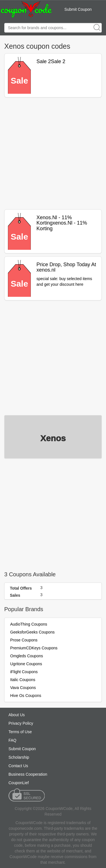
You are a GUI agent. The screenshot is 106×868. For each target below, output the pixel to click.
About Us (17, 715)
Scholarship (19, 757)
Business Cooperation (28, 774)
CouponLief (19, 783)
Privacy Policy (21, 723)
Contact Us (18, 766)
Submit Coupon (78, 9)
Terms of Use (20, 732)
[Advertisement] (53, 153)
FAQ (12, 740)
